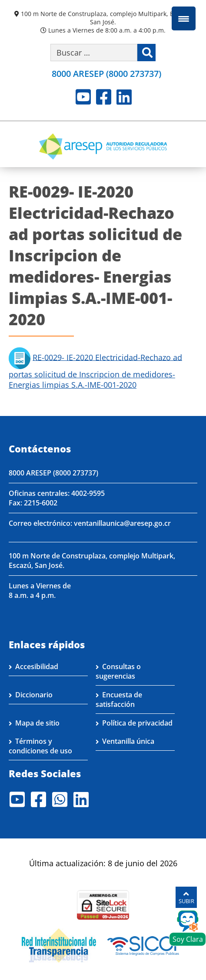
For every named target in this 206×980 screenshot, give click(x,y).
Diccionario (34, 695)
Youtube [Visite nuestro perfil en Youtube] (83, 97)
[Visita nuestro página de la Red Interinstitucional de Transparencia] (59, 945)
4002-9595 (88, 493)
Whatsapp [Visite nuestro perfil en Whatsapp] (60, 799)
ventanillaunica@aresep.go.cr (122, 523)
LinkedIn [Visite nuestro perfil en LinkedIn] (124, 97)
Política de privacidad (137, 723)
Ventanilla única (128, 741)
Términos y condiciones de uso (40, 746)
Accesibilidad (37, 667)
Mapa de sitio (37, 723)
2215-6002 (41, 503)
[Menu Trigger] (184, 18)
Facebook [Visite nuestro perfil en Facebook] (104, 97)
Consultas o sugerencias (118, 671)
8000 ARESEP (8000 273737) (106, 74)
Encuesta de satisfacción (119, 700)
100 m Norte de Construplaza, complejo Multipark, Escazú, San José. (106, 18)
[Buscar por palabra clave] (94, 53)
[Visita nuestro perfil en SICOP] (146, 945)
